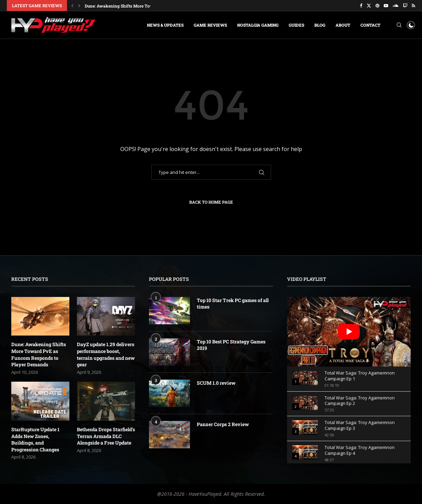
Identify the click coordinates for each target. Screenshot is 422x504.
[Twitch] (405, 5)
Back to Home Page (211, 202)
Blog (320, 25)
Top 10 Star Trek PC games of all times (233, 304)
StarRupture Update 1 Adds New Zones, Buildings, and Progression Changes (35, 439)
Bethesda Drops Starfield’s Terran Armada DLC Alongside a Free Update (106, 436)
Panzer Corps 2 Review (223, 424)
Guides (296, 25)
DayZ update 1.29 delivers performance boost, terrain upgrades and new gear (106, 354)
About (343, 25)
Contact (370, 25)
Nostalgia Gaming (258, 25)
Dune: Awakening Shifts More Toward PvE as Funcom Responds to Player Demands (39, 354)
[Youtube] (386, 5)
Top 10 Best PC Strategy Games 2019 (231, 345)
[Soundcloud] (396, 5)
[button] (72, 5)
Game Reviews (210, 25)
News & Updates (165, 25)
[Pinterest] (377, 5)
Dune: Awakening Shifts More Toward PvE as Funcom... (139, 6)
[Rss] (413, 5)
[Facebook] (361, 5)
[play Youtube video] (349, 332)
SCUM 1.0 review (216, 383)
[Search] (399, 25)
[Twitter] (369, 5)
